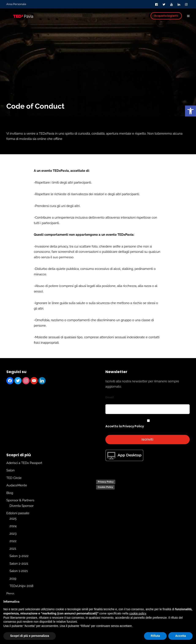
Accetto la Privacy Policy (125, 426)
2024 (13, 526)
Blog (10, 493)
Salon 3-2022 (19, 556)
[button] (191, 111)
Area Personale (16, 4)
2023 (13, 534)
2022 (13, 541)
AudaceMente (17, 485)
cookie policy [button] (138, 613)
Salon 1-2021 (19, 571)
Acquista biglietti (166, 16)
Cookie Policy (105, 487)
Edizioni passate (18, 513)
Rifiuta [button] (155, 636)
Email (110, 397)
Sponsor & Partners (20, 500)
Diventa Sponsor (22, 506)
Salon (10, 470)
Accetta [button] (180, 636)
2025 (13, 519)
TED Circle (14, 478)
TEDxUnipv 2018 (21, 586)
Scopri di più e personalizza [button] (30, 636)
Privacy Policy (106, 482)
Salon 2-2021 (19, 564)
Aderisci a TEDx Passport (24, 463)
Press (10, 594)
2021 (13, 549)
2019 (13, 579)
